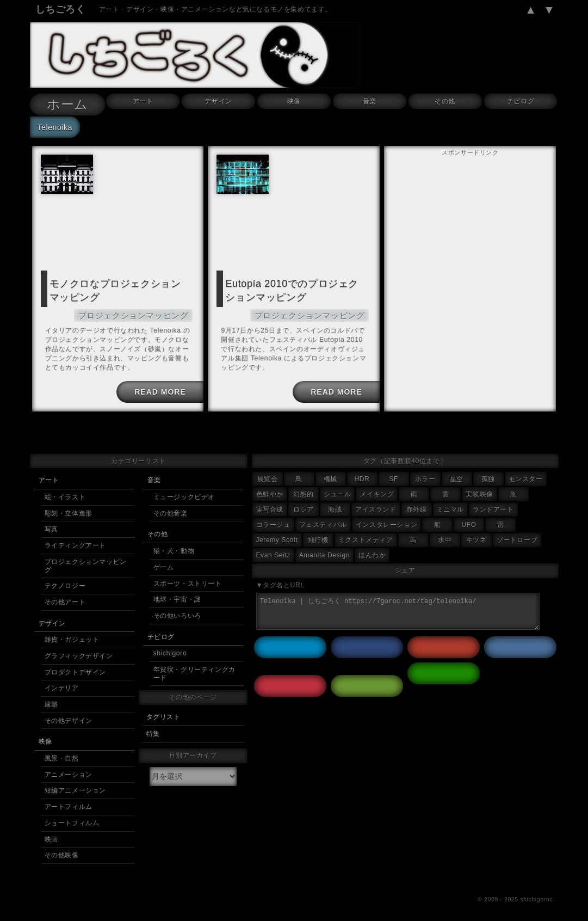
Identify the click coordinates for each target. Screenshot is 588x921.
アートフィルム (69, 802)
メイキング (377, 490)
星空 (457, 475)
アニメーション (69, 770)
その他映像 (62, 851)
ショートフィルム (72, 819)
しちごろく (61, 9)
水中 (445, 536)
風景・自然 (62, 754)
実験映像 (479, 490)
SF (394, 475)
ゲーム (164, 563)
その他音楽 (171, 509)
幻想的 (304, 490)
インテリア (62, 684)
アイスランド (376, 505)
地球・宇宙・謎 (177, 595)
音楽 (370, 101)
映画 (51, 835)
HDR (362, 475)
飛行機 (318, 536)
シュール (337, 490)
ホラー (425, 475)
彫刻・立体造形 (69, 509)
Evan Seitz (273, 551)
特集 (153, 729)
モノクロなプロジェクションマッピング (117, 289)
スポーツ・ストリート (188, 579)
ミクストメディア (366, 536)
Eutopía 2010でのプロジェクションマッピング (293, 289)
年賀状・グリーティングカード (194, 669)
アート (143, 101)
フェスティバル (323, 520)
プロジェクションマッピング (141, 311)
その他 (445, 101)
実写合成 (270, 505)
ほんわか (372, 551)
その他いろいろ (177, 611)
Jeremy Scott (277, 536)
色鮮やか (270, 490)
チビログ (521, 101)
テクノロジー (65, 581)
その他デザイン (69, 716)
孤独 (488, 475)
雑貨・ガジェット (72, 635)
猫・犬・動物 (174, 547)
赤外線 (417, 505)
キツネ (476, 536)
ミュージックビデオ (184, 493)
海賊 (335, 505)
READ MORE (158, 388)
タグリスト (163, 713)
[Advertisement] (470, 227)
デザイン (218, 101)
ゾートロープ (517, 536)
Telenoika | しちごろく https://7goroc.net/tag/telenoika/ (398, 607)
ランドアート (493, 505)
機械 (330, 475)
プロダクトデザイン (75, 668)
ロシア (304, 505)
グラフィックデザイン (79, 652)
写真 (51, 525)
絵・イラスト (65, 493)
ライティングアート (75, 541)
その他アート (65, 598)
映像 (294, 101)
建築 (51, 700)
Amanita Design (324, 551)
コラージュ (273, 520)
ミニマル (450, 505)
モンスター (526, 475)
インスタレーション (386, 520)
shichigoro (170, 649)
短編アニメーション (75, 786)
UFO (469, 520)
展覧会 (268, 475)
